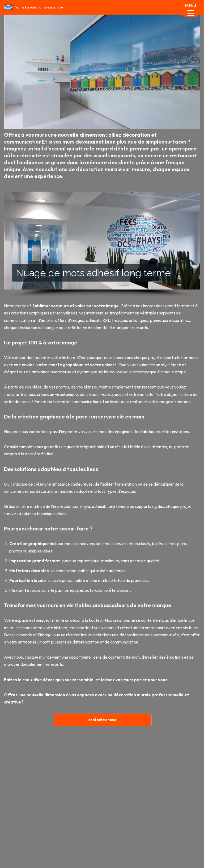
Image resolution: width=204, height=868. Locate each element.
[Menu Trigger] (191, 9)
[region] (102, 245)
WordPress (120, 804)
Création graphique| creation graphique (43, 822)
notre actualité (47, 842)
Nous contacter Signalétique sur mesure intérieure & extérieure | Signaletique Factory (88, 849)
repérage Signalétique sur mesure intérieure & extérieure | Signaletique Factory (81, 856)
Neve (78, 804)
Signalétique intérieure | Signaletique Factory (144, 862)
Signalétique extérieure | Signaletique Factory (49, 862)
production (188, 849)
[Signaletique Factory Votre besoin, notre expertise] (33, 7)
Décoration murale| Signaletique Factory (128, 822)
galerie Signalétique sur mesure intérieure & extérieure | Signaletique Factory (79, 835)
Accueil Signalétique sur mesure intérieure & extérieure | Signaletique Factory (80, 815)
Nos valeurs (15, 842)
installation (171, 835)
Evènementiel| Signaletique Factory (39, 828)
